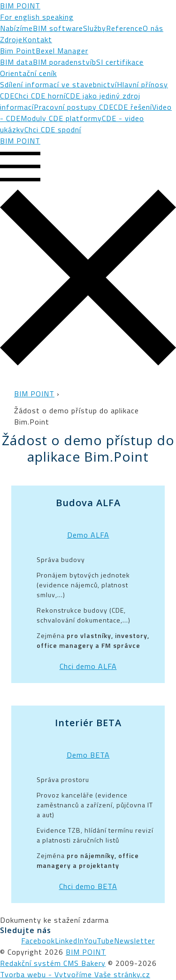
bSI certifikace (118, 62)
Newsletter (134, 941)
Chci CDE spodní (53, 129)
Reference (124, 28)
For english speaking (37, 17)
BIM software (58, 28)
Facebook (38, 941)
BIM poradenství (62, 62)
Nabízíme (16, 28)
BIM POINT (20, 6)
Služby (95, 28)
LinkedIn (69, 941)
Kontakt (37, 39)
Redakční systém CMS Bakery (53, 963)
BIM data (16, 62)
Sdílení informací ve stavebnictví (58, 84)
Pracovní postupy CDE (74, 107)
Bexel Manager (62, 51)
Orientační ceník (28, 73)
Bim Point (18, 51)
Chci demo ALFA (88, 666)
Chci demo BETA (88, 886)
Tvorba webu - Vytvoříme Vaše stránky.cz (75, 974)
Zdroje (11, 39)
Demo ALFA (88, 535)
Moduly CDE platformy (61, 118)
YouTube (99, 941)
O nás (153, 28)
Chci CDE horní (40, 96)
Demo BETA (88, 755)
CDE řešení (133, 107)
